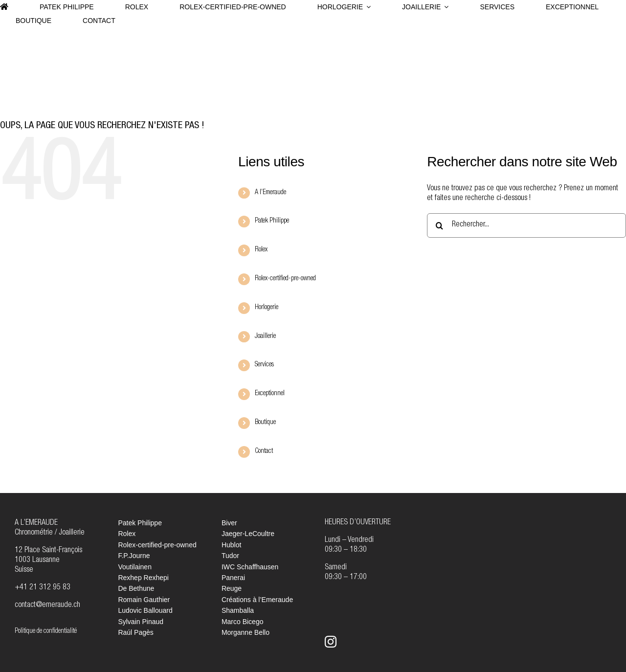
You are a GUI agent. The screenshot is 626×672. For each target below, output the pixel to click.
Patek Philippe (272, 221)
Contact (264, 451)
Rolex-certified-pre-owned (285, 279)
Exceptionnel (270, 394)
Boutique (265, 423)
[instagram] (331, 642)
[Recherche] (439, 225)
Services (264, 365)
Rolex (261, 250)
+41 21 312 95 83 (43, 588)
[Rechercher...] (526, 225)
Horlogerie (267, 308)
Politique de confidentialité (46, 631)
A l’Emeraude (270, 193)
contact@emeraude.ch (47, 605)
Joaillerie (265, 336)
